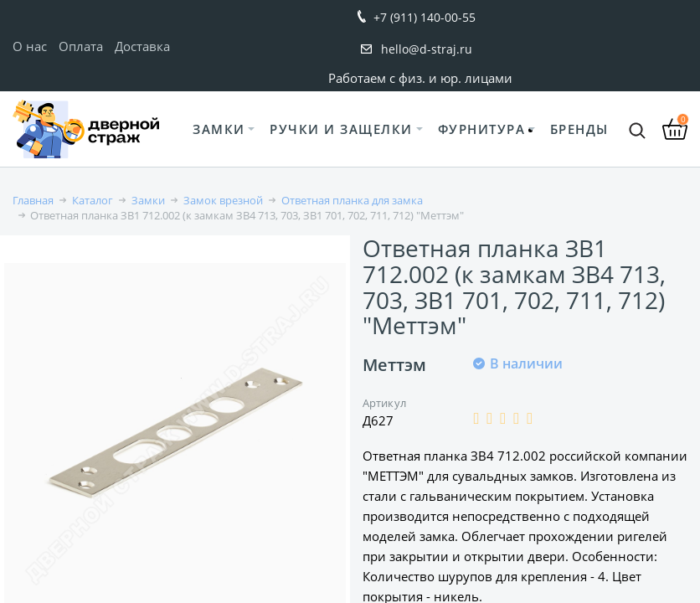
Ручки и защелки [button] (341, 129)
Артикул (384, 403)
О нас (30, 46)
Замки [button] (219, 129)
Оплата (81, 46)
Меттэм (394, 365)
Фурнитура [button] (482, 129)
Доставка (142, 46)
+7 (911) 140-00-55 (425, 17)
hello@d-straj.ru (427, 49)
